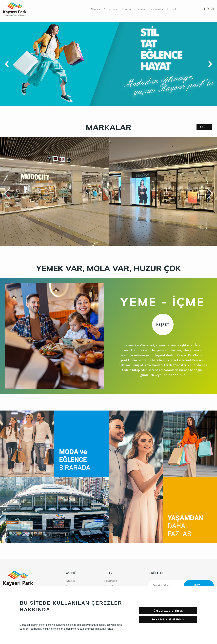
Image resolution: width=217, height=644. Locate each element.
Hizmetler (173, 9)
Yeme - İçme (111, 9)
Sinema (141, 9)
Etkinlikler (127, 9)
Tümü (204, 127)
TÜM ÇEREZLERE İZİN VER (168, 611)
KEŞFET (163, 324)
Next (207, 194)
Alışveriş (95, 9)
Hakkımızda (111, 581)
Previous (9, 194)
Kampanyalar (156, 9)
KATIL (199, 585)
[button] (8, 64)
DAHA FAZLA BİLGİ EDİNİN (168, 620)
